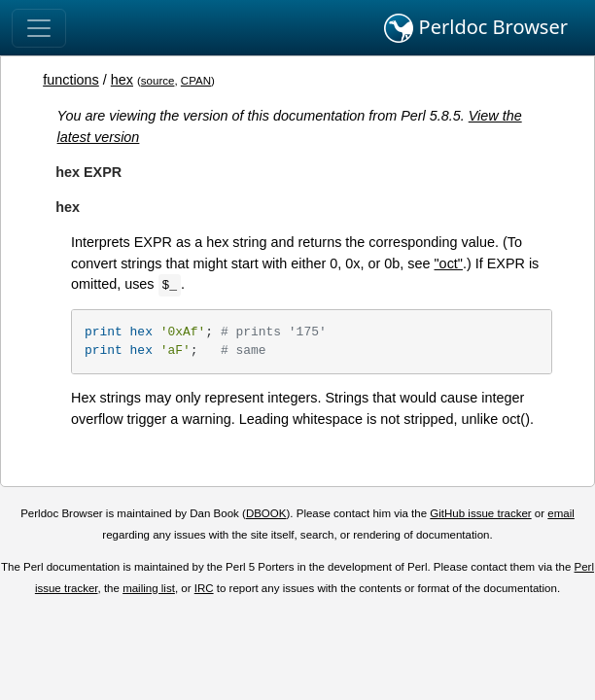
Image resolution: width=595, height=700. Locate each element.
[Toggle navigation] (39, 28)
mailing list (149, 588)
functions (71, 80)
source (158, 81)
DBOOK (266, 513)
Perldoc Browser (476, 28)
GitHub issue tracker (480, 513)
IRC (204, 588)
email (561, 513)
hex (122, 80)
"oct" (449, 263)
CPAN (196, 81)
